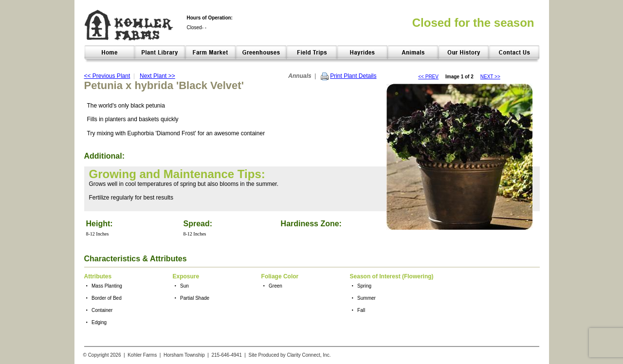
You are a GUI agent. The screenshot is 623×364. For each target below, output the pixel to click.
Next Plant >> (157, 76)
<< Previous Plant (107, 76)
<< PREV (428, 77)
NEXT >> (490, 77)
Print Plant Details (353, 76)
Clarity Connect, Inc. (309, 355)
